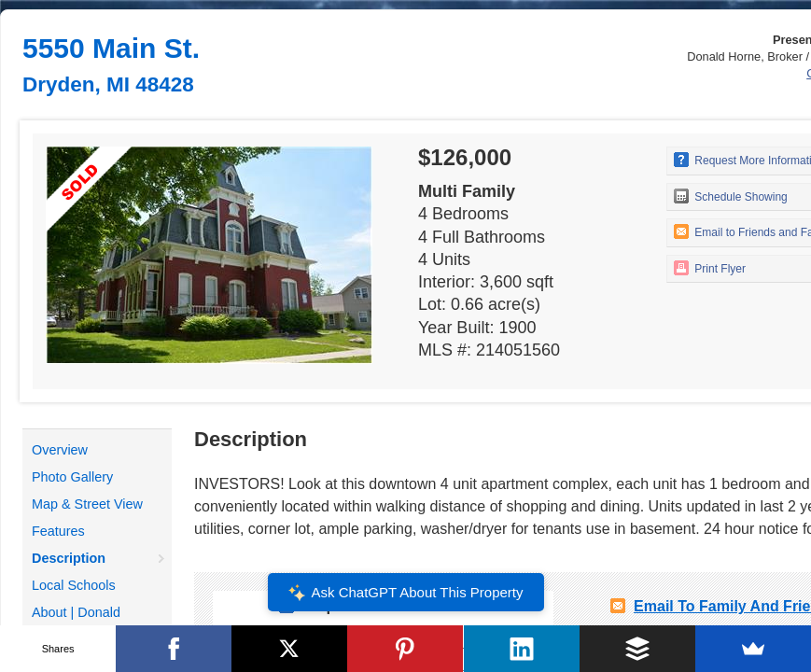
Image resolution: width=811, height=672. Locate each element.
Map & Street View (87, 504)
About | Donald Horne (76, 623)
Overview (60, 450)
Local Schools (74, 585)
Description (69, 558)
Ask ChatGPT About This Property (405, 593)
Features (58, 531)
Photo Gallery (72, 477)
